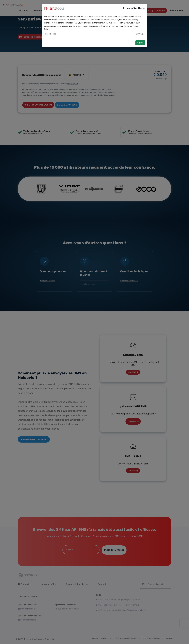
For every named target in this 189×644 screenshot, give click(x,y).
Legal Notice (51, 34)
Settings (140, 34)
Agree (140, 43)
